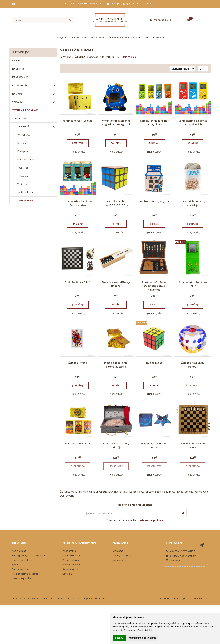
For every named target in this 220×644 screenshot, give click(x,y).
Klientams (120, 543)
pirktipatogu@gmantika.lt (125, 4)
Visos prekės (69, 551)
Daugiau (116, 143)
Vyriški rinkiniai (25, 192)
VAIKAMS (17, 102)
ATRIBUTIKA (21, 118)
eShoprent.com (200, 598)
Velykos (62, 37)
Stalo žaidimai (25, 201)
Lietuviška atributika (28, 159)
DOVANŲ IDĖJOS (24, 127)
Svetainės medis (71, 569)
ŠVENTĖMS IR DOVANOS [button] (123, 37)
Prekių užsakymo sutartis (25, 574)
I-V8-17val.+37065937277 (180, 551)
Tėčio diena (23, 176)
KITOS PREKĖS (20, 85)
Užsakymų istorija (122, 555)
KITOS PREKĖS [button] (153, 37)
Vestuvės (22, 184)
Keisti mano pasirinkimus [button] (142, 638)
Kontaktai (153, 4)
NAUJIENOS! (19, 69)
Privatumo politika (21, 578)
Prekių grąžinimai (71, 560)
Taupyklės (23, 168)
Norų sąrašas (120, 560)
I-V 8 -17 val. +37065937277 (83, 4)
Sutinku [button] (119, 638)
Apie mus (17, 565)
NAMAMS (17, 94)
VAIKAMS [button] (96, 37)
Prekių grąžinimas (21, 569)
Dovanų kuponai (71, 565)
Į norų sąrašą (78, 152)
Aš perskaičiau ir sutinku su (136, 520)
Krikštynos (23, 151)
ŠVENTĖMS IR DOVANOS (25, 110)
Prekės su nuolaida (72, 555)
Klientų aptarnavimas (79, 543)
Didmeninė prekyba (22, 560)
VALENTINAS (24, 135)
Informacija (21, 543)
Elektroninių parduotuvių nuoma (175, 598)
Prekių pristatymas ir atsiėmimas (29, 555)
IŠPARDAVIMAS (20, 77)
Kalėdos (22, 143)
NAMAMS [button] (78, 37)
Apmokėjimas (19, 551)
